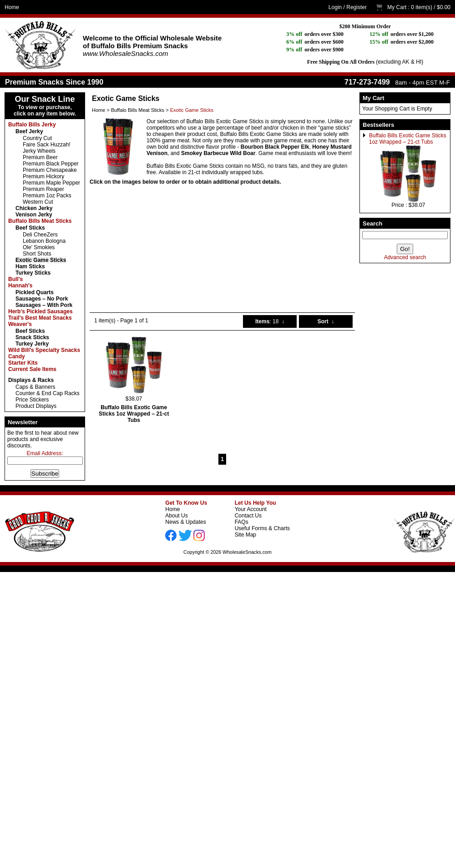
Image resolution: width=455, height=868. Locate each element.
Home (12, 7)
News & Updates (185, 522)
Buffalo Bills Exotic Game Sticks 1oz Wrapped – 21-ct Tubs (408, 139)
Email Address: (45, 453)
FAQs (242, 522)
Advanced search (405, 257)
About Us (176, 516)
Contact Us (248, 516)
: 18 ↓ (270, 321)
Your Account (251, 509)
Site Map (245, 535)
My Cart (397, 7)
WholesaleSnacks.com (247, 552)
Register (356, 7)
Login (335, 7)
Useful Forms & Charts (262, 528)
